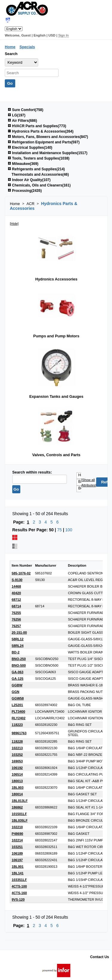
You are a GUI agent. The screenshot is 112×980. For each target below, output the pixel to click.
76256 (16, 619)
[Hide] (14, 224)
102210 (17, 827)
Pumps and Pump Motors (56, 336)
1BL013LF (20, 801)
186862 (17, 807)
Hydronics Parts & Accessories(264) (41, 131)
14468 (16, 586)
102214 (17, 840)
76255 (16, 613)
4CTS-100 (19, 886)
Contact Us (100, 957)
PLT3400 (18, 712)
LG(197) (17, 115)
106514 (17, 774)
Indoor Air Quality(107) (29, 180)
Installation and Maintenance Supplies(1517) (47, 153)
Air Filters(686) (22, 121)
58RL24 (18, 646)
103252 (17, 755)
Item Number (22, 565)
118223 (17, 725)
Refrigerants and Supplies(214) (36, 169)
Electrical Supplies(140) (30, 148)
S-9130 (17, 580)
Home (10, 47)
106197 (17, 860)
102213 (17, 748)
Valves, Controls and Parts (56, 455)
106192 (17, 768)
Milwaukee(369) (23, 164)
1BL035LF (20, 820)
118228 (17, 741)
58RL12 (18, 639)
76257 (16, 626)
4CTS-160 (19, 893)
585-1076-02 (21, 573)
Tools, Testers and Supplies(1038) (39, 158)
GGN (15, 692)
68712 (16, 600)
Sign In (63, 35)
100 (69, 530)
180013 (17, 781)
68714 (16, 606)
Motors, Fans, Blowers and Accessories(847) (48, 137)
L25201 (17, 705)
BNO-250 (19, 659)
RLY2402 (19, 718)
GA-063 (17, 672)
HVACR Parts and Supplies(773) (37, 126)
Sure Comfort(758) (26, 110)
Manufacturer (46, 565)
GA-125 (17, 679)
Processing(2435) (25, 191)
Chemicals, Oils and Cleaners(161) (39, 185)
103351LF (19, 880)
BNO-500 (19, 665)
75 (59, 530)
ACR (31, 204)
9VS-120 (18, 899)
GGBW (17, 685)
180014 (17, 794)
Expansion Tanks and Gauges (56, 396)
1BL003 (18, 788)
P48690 (17, 834)
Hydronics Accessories (56, 279)
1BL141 (18, 873)
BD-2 (16, 652)
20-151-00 (19, 632)
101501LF (19, 814)
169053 (17, 761)
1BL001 (18, 867)
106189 (17, 853)
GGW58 (18, 698)
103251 (17, 847)
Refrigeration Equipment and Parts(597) (44, 142)
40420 (16, 593)
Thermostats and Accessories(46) (40, 175)
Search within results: (32, 472)
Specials (27, 47)
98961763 (19, 733)
